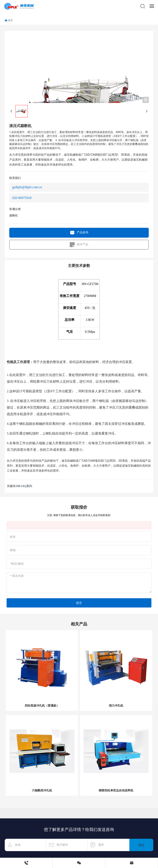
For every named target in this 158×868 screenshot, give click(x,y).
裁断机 (14, 216)
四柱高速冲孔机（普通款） (42, 706)
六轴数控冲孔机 (42, 790)
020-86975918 (22, 198)
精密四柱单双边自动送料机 (116, 790)
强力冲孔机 (116, 706)
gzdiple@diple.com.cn (27, 187)
